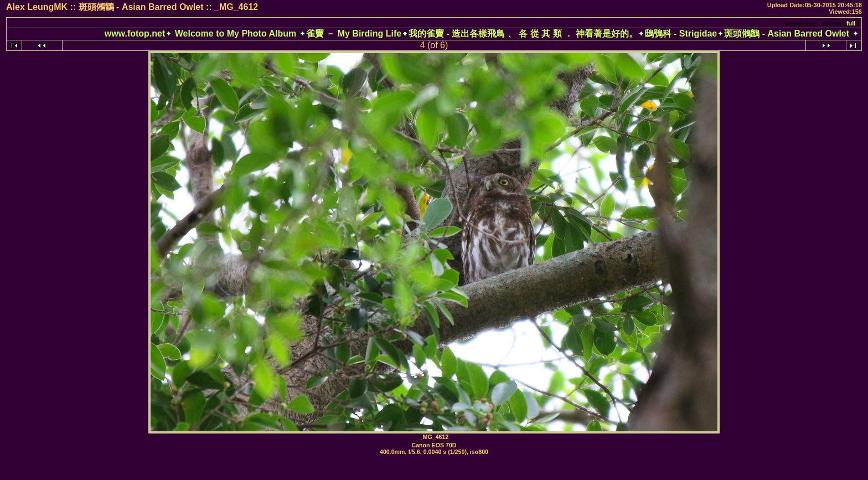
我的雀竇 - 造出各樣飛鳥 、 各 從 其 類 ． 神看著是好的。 (523, 33)
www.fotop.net (135, 33)
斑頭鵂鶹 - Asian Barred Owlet (787, 33)
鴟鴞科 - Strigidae (681, 33)
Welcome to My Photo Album (235, 33)
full (851, 23)
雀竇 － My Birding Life (354, 33)
